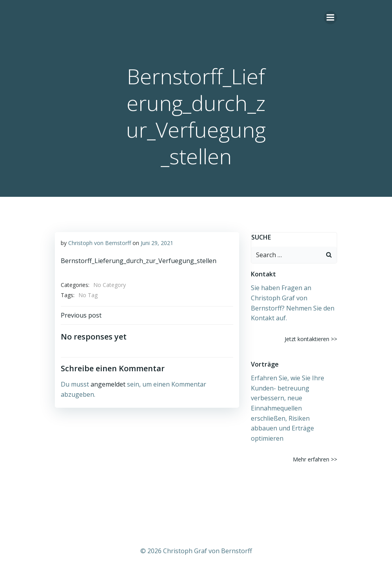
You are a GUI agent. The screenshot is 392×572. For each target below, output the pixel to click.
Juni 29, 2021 (157, 243)
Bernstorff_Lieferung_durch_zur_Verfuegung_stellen (139, 261)
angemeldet (108, 384)
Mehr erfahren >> (315, 459)
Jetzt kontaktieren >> (311, 339)
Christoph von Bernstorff (100, 243)
